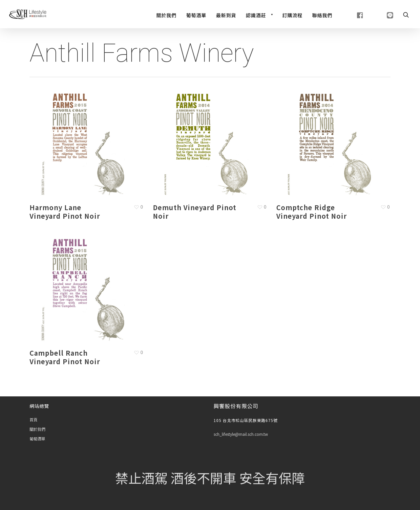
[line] (382, 14)
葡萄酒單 (37, 439)
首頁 (33, 420)
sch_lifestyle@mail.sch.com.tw (241, 434)
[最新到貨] (226, 14)
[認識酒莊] (259, 14)
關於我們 (37, 429)
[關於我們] (166, 14)
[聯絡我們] (322, 14)
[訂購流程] (292, 14)
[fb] (352, 14)
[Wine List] (196, 14)
